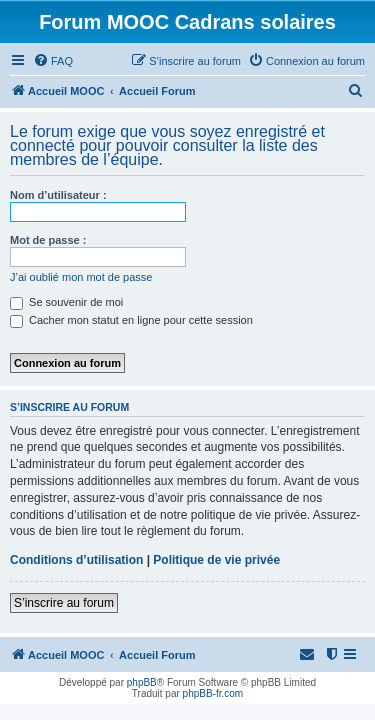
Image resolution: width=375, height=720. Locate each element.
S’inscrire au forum (64, 603)
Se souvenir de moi (66, 302)
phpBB (142, 682)
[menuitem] (53, 61)
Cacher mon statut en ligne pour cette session (131, 320)
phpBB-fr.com (213, 693)
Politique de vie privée (216, 560)
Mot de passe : (48, 240)
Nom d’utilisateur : (58, 195)
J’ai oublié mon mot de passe (81, 277)
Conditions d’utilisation (76, 560)
